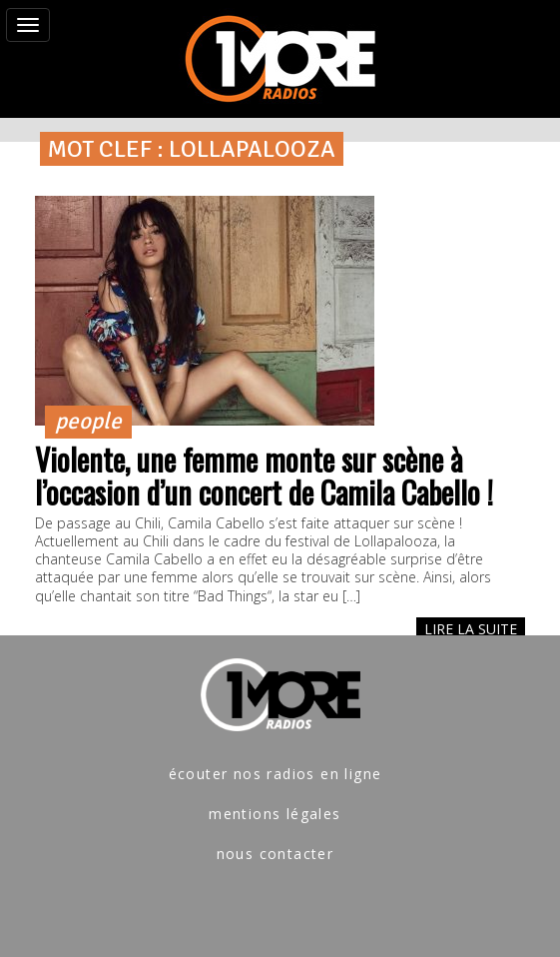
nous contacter (276, 854)
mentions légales (275, 814)
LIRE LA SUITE (471, 629)
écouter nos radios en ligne (276, 774)
